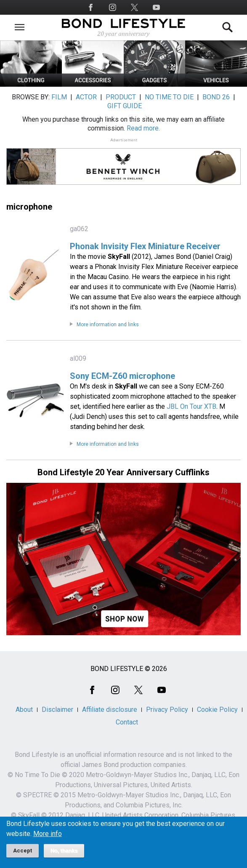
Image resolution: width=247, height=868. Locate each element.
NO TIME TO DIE (169, 97)
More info (48, 838)
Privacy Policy (167, 710)
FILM (59, 97)
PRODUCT (121, 97)
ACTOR (86, 97)
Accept (23, 854)
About (24, 710)
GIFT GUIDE (125, 106)
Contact (127, 722)
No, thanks (64, 855)
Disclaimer (57, 710)
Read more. (143, 128)
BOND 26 (216, 97)
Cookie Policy (217, 710)
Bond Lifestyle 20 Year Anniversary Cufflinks (123, 472)
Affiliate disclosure (110, 710)
